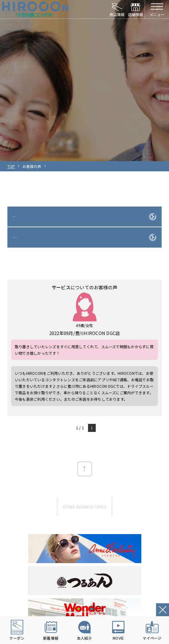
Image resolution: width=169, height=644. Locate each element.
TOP (11, 166)
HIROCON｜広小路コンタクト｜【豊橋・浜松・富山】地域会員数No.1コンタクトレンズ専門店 (35, 9)
